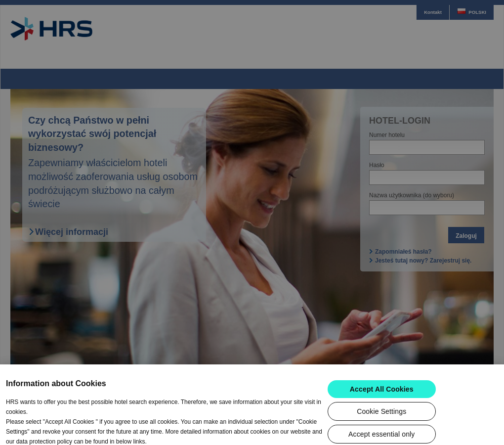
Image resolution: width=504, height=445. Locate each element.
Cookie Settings (381, 425)
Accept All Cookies (382, 403)
